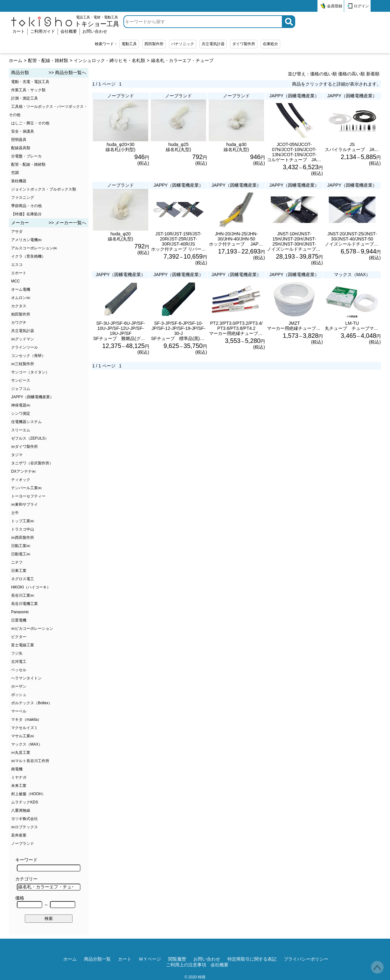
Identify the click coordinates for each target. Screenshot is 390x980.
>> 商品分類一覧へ (67, 73)
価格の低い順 (324, 74)
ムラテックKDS (25, 802)
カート (19, 31)
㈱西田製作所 (23, 538)
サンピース (21, 380)
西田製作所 (154, 44)
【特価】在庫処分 (26, 214)
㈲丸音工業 (21, 753)
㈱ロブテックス (24, 827)
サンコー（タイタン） (30, 372)
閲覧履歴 (177, 959)
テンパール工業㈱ (26, 488)
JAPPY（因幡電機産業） (32, 397)
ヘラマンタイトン (26, 678)
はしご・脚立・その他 (30, 123)
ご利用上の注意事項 (186, 965)
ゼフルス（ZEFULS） (30, 438)
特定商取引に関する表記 (252, 959)
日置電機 (19, 620)
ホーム (16, 60)
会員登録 (335, 6)
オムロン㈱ (21, 298)
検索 (49, 918)
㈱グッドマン (23, 339)
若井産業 (19, 835)
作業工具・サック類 (28, 90)
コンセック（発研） (28, 356)
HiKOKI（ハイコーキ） (31, 587)
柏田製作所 (21, 314)
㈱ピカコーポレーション (32, 629)
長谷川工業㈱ (23, 595)
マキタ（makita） (26, 719)
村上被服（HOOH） (28, 794)
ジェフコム (21, 389)
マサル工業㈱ (23, 736)
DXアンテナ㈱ (23, 471)
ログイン (361, 6)
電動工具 (129, 44)
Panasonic (20, 612)
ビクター (19, 637)
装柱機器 (19, 181)
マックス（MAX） (27, 744)
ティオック (21, 480)
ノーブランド (23, 844)
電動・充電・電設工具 (30, 82)
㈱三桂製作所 (23, 364)
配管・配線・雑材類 (48, 60)
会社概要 (69, 31)
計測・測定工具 (24, 98)
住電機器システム (26, 422)
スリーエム (21, 430)
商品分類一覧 (97, 959)
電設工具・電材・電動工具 (97, 21)
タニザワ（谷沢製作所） (32, 463)
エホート (19, 273)
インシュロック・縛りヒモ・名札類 (109, 60)
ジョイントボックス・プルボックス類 (44, 189)
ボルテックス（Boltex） (32, 703)
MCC (15, 281)
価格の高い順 (352, 74)
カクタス (19, 306)
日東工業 (19, 571)
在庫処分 (270, 44)
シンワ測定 (21, 414)
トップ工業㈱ (23, 521)
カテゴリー (48, 883)
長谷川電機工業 (24, 604)
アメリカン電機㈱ (26, 240)
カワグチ (19, 323)
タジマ (17, 455)
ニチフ (17, 562)
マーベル (19, 711)
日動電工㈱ (21, 554)
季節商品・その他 (26, 206)
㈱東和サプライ (24, 504)
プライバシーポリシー (306, 959)
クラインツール (24, 347)
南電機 (17, 769)
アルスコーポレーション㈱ (34, 248)
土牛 (15, 513)
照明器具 (19, 140)
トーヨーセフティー (28, 496)
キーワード (48, 864)
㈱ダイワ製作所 (24, 447)
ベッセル (19, 670)
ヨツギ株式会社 (24, 819)
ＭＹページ (150, 959)
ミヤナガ (19, 777)
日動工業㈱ (21, 546)
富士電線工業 (23, 645)
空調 (15, 173)
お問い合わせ (95, 31)
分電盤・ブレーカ (26, 156)
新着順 (373, 74)
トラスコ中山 (23, 529)
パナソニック (183, 44)
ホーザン (19, 686)
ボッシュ (19, 695)
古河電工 (19, 662)
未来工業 (19, 786)
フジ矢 (17, 653)
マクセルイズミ (24, 728)
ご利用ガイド (43, 31)
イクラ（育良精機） (28, 256)
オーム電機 (21, 289)
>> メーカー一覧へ (67, 223)
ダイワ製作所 (244, 44)
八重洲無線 (21, 810)
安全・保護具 (23, 131)
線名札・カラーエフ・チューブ (182, 60)
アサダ (17, 232)
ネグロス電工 (23, 579)
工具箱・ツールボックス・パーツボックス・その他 (48, 111)
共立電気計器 (213, 44)
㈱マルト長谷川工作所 (30, 761)
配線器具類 (21, 148)
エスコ (17, 265)
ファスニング (23, 198)
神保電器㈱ (21, 405)
